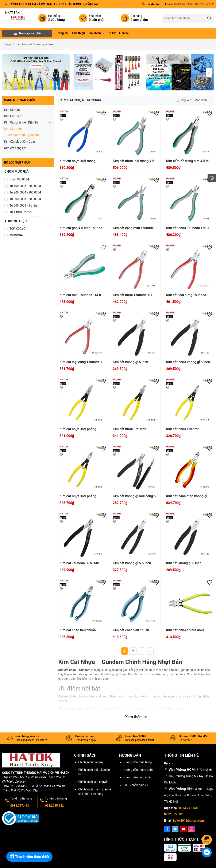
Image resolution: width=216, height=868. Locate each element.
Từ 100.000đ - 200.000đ (25, 186)
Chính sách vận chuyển (93, 782)
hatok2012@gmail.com (188, 821)
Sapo (170, 863)
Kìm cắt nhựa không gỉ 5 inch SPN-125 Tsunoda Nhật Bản (188, 362)
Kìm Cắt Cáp (12, 110)
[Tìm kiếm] (210, 18)
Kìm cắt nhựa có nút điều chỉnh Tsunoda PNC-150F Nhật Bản (189, 630)
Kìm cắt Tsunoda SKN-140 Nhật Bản (79, 563)
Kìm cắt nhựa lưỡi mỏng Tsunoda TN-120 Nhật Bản (79, 161)
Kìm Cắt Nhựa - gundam (23, 135)
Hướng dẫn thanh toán (138, 770)
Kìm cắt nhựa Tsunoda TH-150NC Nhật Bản (133, 295)
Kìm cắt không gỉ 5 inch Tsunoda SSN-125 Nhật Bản (134, 362)
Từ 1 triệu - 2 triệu (21, 212)
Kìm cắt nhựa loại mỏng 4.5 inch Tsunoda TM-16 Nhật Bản (136, 161)
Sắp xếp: (184, 100)
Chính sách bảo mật (91, 762)
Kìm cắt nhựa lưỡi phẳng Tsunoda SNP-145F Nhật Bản (81, 496)
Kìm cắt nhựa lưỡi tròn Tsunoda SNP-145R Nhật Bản (188, 429)
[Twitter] (175, 829)
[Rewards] (29, 857)
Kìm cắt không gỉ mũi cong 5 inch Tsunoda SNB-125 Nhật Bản (134, 496)
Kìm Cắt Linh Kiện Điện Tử (21, 122)
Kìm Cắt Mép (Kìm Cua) (20, 142)
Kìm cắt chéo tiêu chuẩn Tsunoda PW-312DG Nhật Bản (82, 630)
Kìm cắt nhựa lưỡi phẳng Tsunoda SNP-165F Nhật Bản (81, 429)
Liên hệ (124, 33)
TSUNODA (16, 235)
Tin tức (112, 33)
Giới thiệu (78, 33)
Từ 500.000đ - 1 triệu (23, 206)
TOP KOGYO (18, 229)
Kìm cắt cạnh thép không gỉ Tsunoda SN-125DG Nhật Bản (188, 496)
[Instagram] (192, 829)
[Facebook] (167, 829)
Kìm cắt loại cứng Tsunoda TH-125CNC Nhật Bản (83, 362)
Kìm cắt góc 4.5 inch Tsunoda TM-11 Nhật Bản (82, 228)
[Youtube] (184, 829)
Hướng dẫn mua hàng (138, 762)
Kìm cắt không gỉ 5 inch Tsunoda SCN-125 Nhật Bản (187, 563)
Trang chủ (63, 33)
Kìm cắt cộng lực (15, 148)
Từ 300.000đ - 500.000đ (25, 199)
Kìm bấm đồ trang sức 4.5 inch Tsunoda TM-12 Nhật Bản (189, 161)
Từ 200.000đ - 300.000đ (25, 192)
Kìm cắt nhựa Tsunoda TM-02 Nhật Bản (188, 228)
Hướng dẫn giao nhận (138, 777)
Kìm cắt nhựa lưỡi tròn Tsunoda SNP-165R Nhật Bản (135, 429)
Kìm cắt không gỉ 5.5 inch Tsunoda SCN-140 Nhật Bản (134, 563)
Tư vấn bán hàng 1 (22, 802)
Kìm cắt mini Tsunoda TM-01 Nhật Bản (81, 295)
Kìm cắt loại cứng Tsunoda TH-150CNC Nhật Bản (189, 295)
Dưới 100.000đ (19, 179)
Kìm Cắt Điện (13, 116)
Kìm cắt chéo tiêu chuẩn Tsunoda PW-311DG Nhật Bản (135, 630)
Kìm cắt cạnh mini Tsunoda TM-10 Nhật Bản (133, 228)
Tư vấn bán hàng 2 (57, 802)
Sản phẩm (95, 33)
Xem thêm (136, 717)
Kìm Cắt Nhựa (13, 129)
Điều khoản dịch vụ (136, 785)
